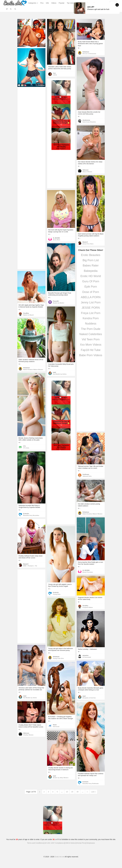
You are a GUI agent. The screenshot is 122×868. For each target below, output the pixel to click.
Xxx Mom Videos (91, 345)
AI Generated (87, 657)
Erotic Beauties (91, 255)
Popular (62, 3)
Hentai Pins (81, 843)
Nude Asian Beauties (89, 122)
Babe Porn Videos (91, 355)
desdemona (86, 120)
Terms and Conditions (35, 843)
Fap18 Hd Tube (91, 350)
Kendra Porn (91, 318)
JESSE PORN (91, 308)
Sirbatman (86, 52)
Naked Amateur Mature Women (33, 370)
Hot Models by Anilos (60, 374)
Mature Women (87, 172)
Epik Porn (91, 287)
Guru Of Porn (91, 281)
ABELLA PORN (91, 297)
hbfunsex (86, 170)
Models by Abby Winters (61, 778)
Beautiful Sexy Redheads (91, 784)
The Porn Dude (91, 329)
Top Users (71, 3)
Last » (93, 792)
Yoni (54, 73)
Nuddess (91, 323)
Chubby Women (28, 735)
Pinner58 (56, 301)
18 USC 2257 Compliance (54, 843)
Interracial (56, 727)
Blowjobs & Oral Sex (89, 698)
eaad (54, 372)
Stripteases (91, 843)
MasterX (85, 242)
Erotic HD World (91, 276)
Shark (55, 725)
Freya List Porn (91, 313)
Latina (55, 75)
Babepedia (91, 271)
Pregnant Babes (88, 607)
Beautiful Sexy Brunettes (31, 515)
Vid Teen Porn (91, 339)
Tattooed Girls (87, 476)
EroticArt (26, 514)
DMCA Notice (70, 843)
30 (78, 792)
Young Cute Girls (58, 658)
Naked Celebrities (91, 334)
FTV (24, 446)
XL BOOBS (56, 238)
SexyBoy (26, 313)
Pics (42, 3)
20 (72, 792)
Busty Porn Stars (88, 244)
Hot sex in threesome (89, 54)
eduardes (86, 655)
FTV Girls (26, 448)
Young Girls (57, 594)
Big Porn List (91, 260)
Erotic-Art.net (59, 857)
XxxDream (86, 474)
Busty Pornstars (88, 572)
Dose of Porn (91, 292)
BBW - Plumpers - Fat (30, 566)
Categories (33, 3)
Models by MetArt (58, 303)
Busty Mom (57, 240)
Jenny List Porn (91, 302)
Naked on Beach (28, 315)
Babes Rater (91, 265)
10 (67, 792)
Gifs (47, 3)
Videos (54, 3)
